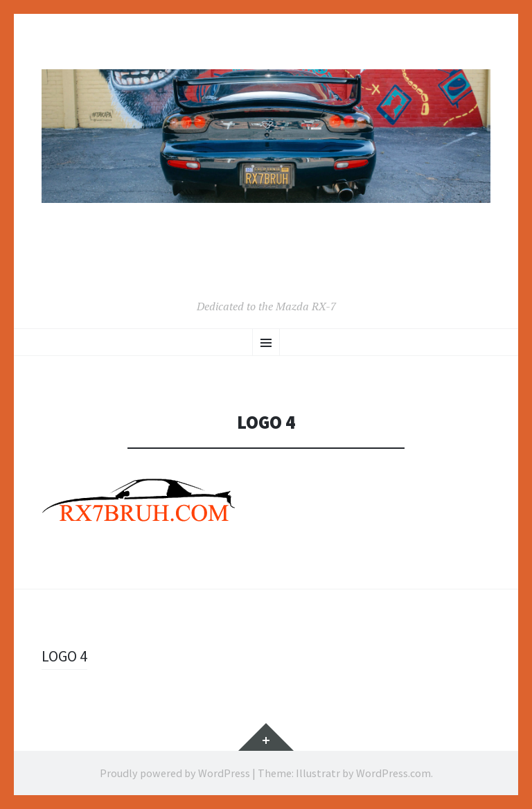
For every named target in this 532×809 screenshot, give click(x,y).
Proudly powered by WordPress (175, 773)
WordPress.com (393, 773)
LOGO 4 (64, 656)
